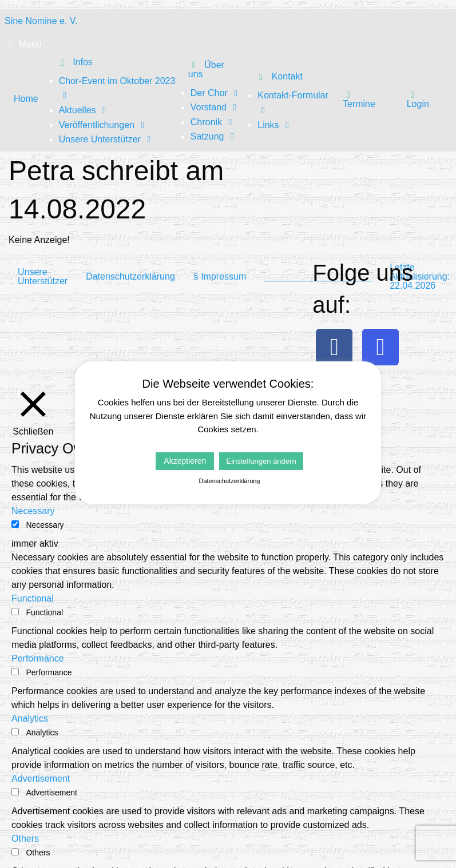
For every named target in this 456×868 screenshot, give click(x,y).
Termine (359, 99)
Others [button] (25, 839)
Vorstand (216, 107)
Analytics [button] (30, 718)
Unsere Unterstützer (107, 139)
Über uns (206, 70)
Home (26, 99)
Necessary (45, 525)
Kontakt (279, 76)
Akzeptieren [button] (185, 461)
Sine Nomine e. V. (41, 21)
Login (418, 99)
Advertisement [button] (41, 779)
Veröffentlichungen (104, 125)
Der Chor (216, 93)
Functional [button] (33, 598)
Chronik (213, 122)
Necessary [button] (33, 511)
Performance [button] (38, 658)
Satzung (214, 136)
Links (275, 125)
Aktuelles (84, 110)
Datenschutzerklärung (130, 276)
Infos (75, 62)
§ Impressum (220, 276)
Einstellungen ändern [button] (261, 461)
